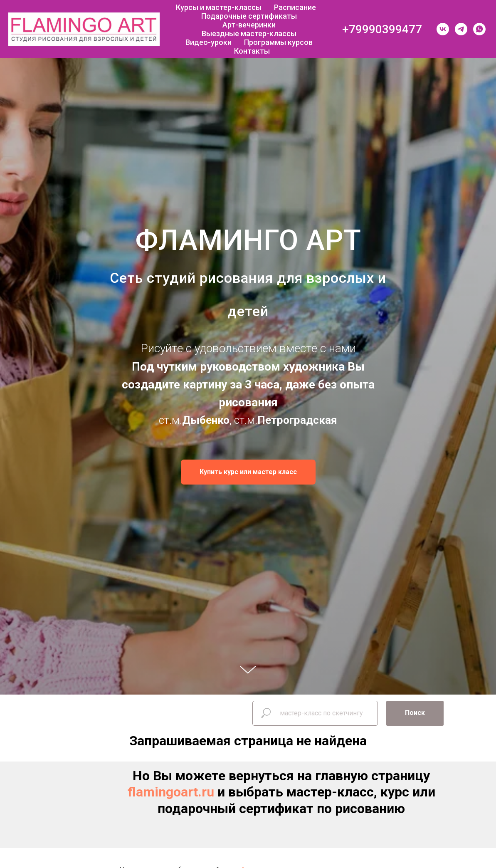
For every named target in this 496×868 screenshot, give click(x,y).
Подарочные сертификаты (249, 16)
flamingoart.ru (171, 792)
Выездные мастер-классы (249, 33)
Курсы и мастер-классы (219, 7)
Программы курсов (278, 42)
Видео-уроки (209, 42)
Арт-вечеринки (249, 25)
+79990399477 (382, 29)
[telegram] (461, 29)
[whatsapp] (479, 29)
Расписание (295, 7)
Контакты (252, 51)
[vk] (443, 29)
